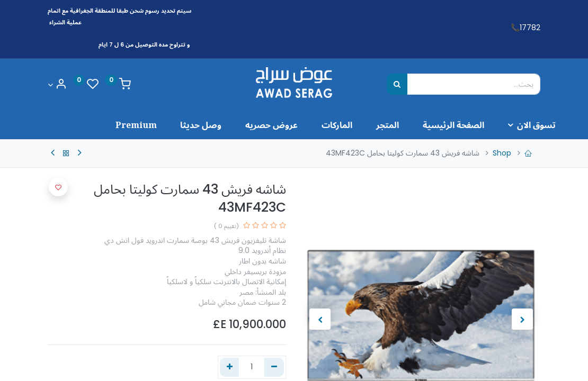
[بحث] (397, 84)
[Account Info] (57, 85)
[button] (58, 187)
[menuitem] (426, 125)
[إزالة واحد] (274, 367)
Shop (502, 153)
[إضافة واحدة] (230, 367)
